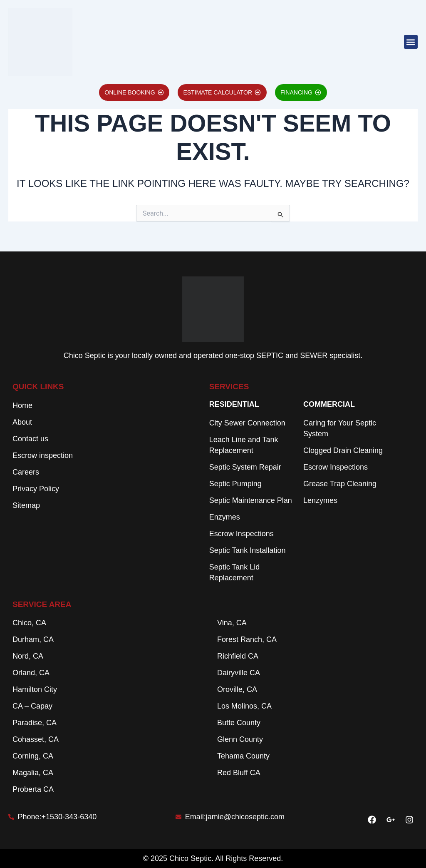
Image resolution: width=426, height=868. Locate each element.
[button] (411, 42)
